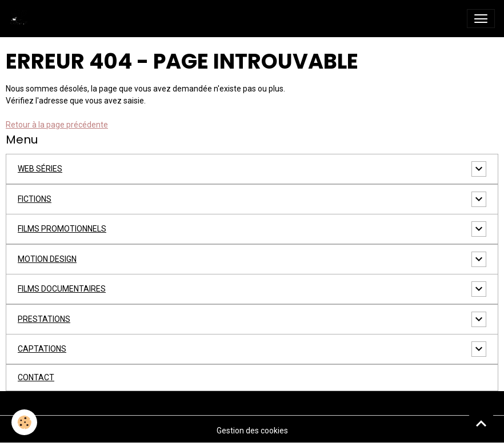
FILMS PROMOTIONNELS (62, 229)
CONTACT (36, 377)
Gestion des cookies (252, 431)
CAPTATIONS (42, 349)
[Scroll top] (481, 423)
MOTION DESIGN (47, 259)
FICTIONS (35, 199)
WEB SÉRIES (40, 169)
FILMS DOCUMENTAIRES (62, 289)
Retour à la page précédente (57, 125)
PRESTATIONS (44, 319)
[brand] (21, 19)
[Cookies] (24, 422)
